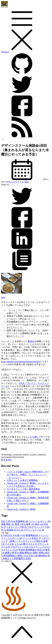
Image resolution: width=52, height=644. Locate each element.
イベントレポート (40, 521)
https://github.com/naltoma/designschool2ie (21, 362)
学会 (22, 550)
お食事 (29, 524)
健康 (9, 553)
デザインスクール (15, 182)
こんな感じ (33, 437)
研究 (16, 553)
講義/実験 (8, 524)
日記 (27, 182)
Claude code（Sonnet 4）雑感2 (21, 509)
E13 (20, 530)
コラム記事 (21, 544)
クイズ (10, 544)
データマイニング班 (16, 527)
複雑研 (12, 530)
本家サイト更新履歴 (14, 558)
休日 (39, 524)
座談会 (31, 341)
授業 (42, 553)
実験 (36, 553)
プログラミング (20, 547)
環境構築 (31, 550)
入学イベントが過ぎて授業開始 (22, 480)
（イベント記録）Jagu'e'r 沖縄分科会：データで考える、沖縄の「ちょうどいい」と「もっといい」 (28, 475)
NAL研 (17, 535)
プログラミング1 (37, 527)
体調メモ (23, 556)
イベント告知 (31, 538)
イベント (43, 535)
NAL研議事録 (20, 521)
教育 (19, 524)
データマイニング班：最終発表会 (23, 489)
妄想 (28, 558)
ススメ (33, 544)
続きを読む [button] (7, 460)
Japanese (5, 52)
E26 (10, 535)
